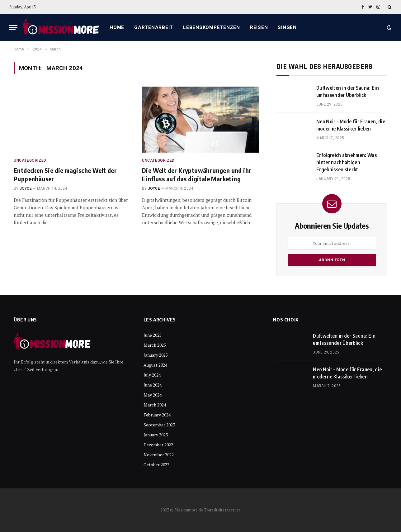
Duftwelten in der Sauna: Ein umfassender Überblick (348, 91)
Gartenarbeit (154, 27)
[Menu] (13, 28)
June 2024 (153, 385)
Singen (287, 27)
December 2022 (158, 445)
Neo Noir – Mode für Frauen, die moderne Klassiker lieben (351, 125)
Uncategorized (30, 160)
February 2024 (157, 415)
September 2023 (159, 425)
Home (117, 27)
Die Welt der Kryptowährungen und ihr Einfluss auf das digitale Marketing (197, 174)
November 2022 (159, 455)
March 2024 (155, 405)
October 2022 (156, 465)
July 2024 (152, 375)
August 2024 (155, 365)
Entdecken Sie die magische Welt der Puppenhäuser (65, 174)
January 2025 (156, 355)
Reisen (259, 27)
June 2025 (153, 335)
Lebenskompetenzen (212, 27)
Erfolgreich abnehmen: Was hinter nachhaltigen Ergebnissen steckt (347, 162)
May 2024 (153, 395)
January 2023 (156, 435)
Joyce (26, 188)
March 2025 (155, 345)
